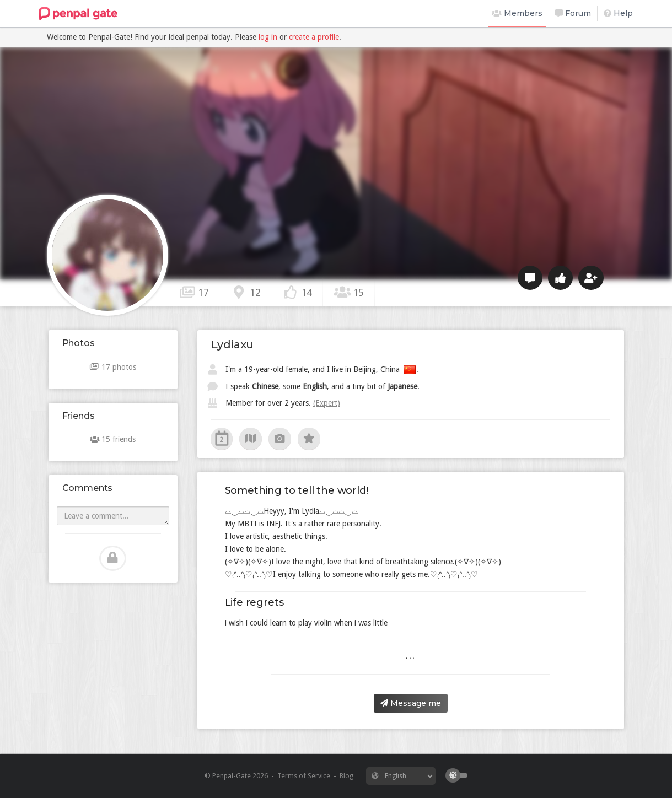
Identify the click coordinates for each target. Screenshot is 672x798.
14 (297, 292)
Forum (573, 13)
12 (245, 292)
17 (194, 292)
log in (268, 37)
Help (618, 13)
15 (349, 292)
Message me (411, 703)
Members (517, 13)
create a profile (314, 37)
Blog (346, 776)
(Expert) (327, 403)
